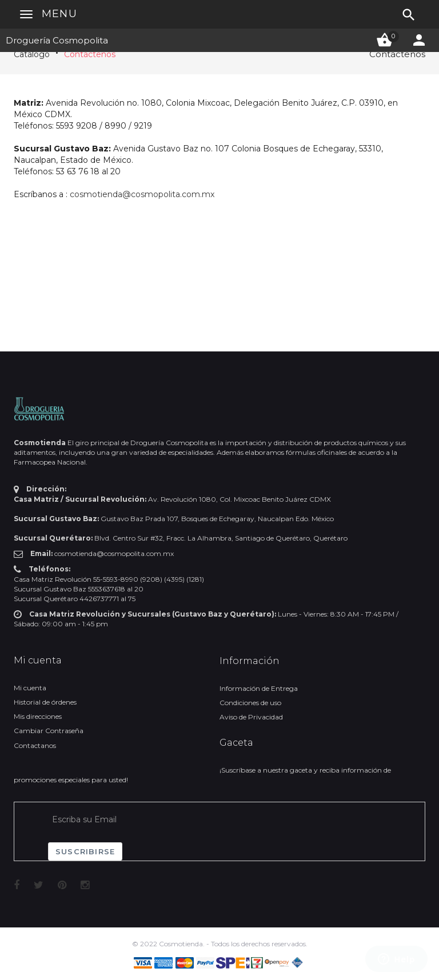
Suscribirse (85, 851)
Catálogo (32, 54)
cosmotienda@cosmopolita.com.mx (142, 194)
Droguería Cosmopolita (57, 40)
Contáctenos (90, 54)
